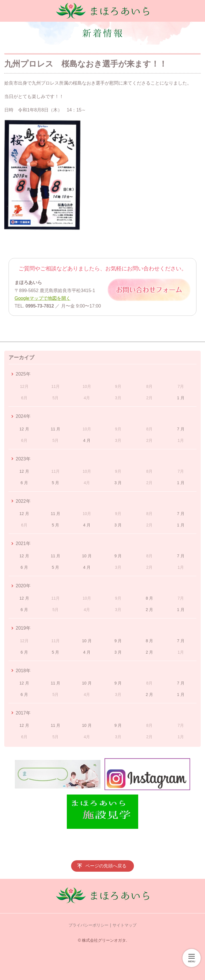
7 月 (181, 429)
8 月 (149, 598)
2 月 (149, 610)
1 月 (181, 398)
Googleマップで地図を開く (43, 298)
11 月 (56, 429)
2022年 (23, 501)
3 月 (118, 483)
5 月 (56, 483)
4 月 (87, 440)
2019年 (23, 628)
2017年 (23, 713)
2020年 (23, 586)
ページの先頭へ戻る (106, 866)
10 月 (87, 556)
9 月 (118, 556)
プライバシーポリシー (89, 925)
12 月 (24, 429)
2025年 (23, 374)
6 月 (24, 483)
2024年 (23, 416)
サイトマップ (124, 925)
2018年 (23, 671)
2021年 (23, 543)
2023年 (23, 459)
